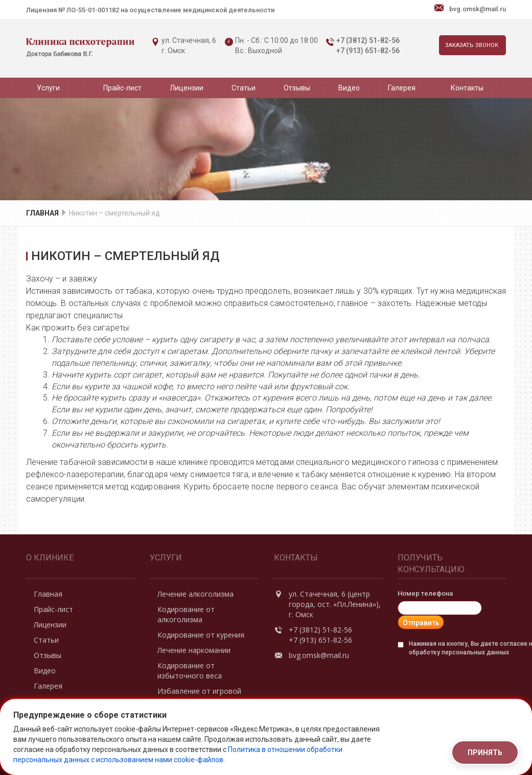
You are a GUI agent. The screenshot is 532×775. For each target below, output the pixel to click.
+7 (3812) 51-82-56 (368, 40)
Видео (349, 88)
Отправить (421, 623)
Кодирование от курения (201, 635)
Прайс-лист (122, 88)
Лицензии (187, 88)
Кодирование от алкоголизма (186, 614)
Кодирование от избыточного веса (190, 671)
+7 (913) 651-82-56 (368, 51)
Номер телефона (425, 593)
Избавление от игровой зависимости (199, 696)
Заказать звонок (472, 45)
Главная (42, 213)
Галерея (402, 88)
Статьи (244, 88)
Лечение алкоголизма (195, 594)
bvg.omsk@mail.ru (478, 9)
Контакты (467, 88)
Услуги (48, 88)
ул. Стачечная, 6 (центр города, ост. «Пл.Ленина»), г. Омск (336, 604)
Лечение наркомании (194, 650)
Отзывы (297, 88)
